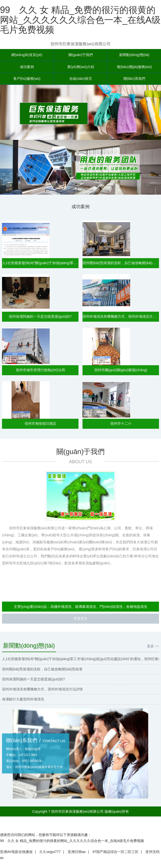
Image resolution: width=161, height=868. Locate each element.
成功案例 (27, 67)
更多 (153, 647)
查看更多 (80, 620)
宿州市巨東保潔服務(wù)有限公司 (80, 44)
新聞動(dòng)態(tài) (134, 55)
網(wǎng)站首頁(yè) (27, 55)
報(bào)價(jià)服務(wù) (134, 67)
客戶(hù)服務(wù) (27, 80)
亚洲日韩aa (77, 854)
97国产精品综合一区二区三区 (116, 854)
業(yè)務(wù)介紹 (81, 67)
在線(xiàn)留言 (81, 80)
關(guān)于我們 (80, 55)
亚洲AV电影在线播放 (16, 854)
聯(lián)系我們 (134, 80)
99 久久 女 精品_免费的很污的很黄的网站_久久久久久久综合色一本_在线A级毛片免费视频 (80, 20)
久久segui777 (50, 854)
